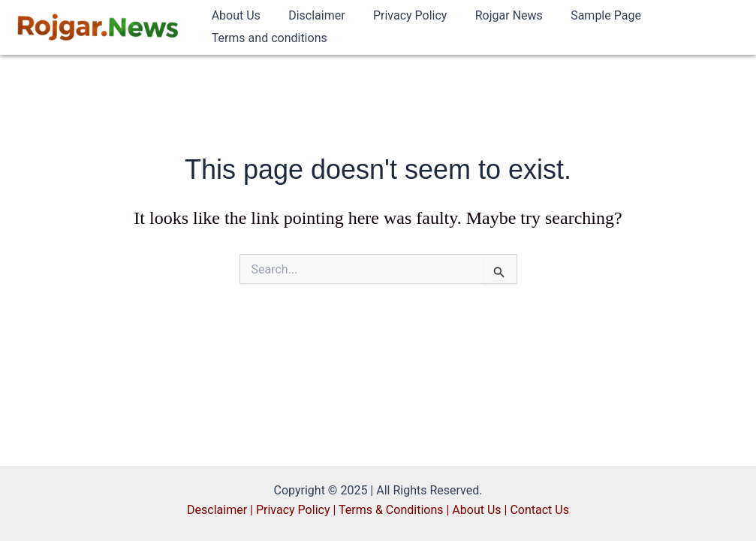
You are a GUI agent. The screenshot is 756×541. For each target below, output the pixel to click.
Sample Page (588, 15)
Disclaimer (310, 15)
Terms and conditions (267, 38)
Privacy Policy (401, 15)
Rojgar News (495, 15)
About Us (234, 15)
